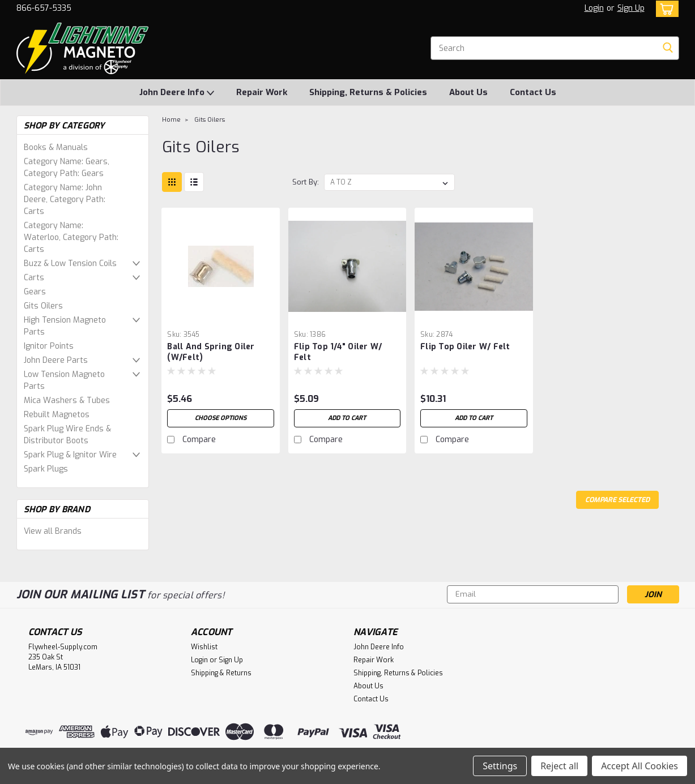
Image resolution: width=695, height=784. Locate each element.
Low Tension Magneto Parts (64, 380)
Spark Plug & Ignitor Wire (70, 455)
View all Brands (53, 531)
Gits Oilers (43, 306)
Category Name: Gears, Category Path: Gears (67, 168)
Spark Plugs (46, 469)
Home (171, 120)
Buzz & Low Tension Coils (70, 264)
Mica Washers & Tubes (67, 400)
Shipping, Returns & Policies (368, 92)
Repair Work (262, 92)
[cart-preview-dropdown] (665, 9)
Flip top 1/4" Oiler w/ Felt (338, 352)
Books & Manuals (56, 147)
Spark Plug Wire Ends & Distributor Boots (67, 435)
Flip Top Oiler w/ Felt (465, 347)
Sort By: (306, 182)
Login (594, 8)
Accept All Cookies (639, 766)
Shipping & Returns (221, 673)
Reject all (559, 766)
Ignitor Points (49, 346)
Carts (34, 278)
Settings (500, 766)
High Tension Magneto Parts (65, 326)
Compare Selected (617, 500)
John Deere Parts (56, 360)
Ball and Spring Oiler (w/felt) (211, 352)
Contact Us (533, 92)
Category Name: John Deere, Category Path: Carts (65, 200)
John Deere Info (177, 93)
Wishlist (204, 647)
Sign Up (631, 8)
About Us (468, 92)
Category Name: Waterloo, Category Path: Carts (71, 237)
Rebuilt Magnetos (57, 415)
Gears (35, 292)
